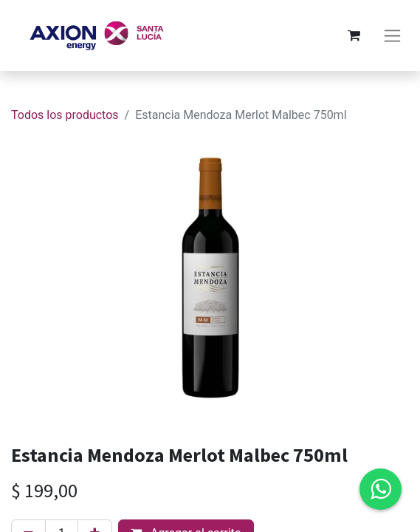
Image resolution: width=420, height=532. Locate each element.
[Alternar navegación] (392, 36)
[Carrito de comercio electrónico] (354, 35)
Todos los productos (65, 115)
